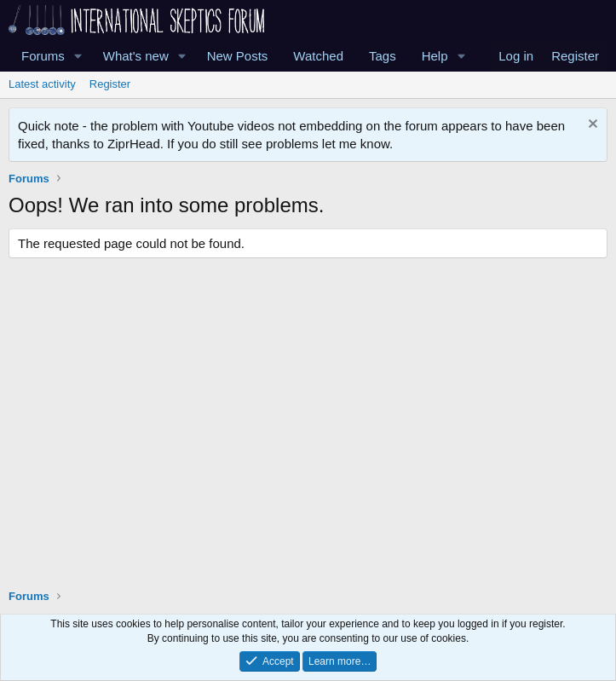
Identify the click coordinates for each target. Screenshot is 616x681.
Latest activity (42, 84)
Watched (318, 56)
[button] (78, 56)
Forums (43, 56)
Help (435, 56)
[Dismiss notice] (591, 126)
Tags (383, 56)
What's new (136, 56)
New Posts (238, 56)
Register (110, 84)
